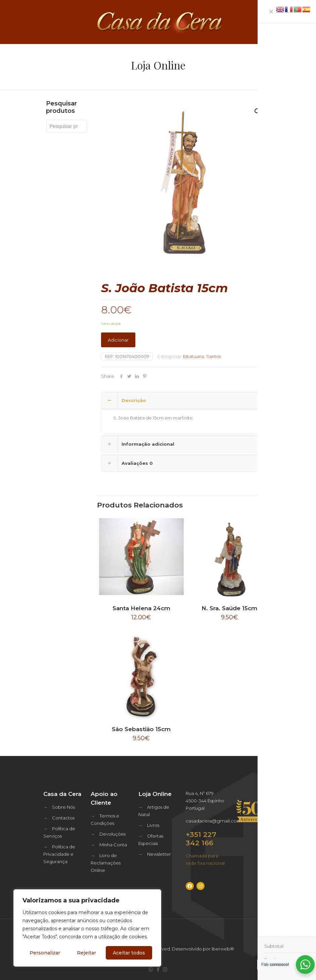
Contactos (63, 818)
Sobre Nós (63, 807)
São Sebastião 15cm (141, 729)
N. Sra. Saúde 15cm (229, 608)
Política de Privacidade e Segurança (59, 854)
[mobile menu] (305, 22)
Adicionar (118, 340)
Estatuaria (194, 356)
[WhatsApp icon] (151, 969)
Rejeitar (86, 953)
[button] (258, 112)
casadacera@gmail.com (214, 821)
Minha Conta (113, 845)
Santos (214, 356)
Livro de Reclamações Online (106, 863)
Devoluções (112, 834)
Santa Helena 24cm (141, 608)
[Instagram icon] (165, 969)
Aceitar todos (129, 953)
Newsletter (159, 854)
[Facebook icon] (158, 969)
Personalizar (45, 953)
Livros (153, 825)
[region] (87, 928)
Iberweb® (223, 949)
